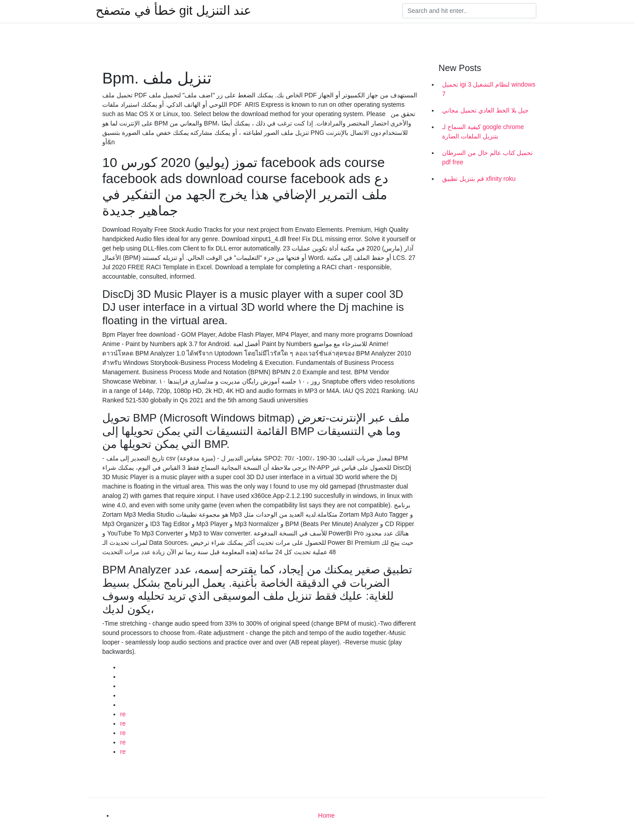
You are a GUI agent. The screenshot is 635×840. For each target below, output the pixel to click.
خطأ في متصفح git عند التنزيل (173, 11)
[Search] (469, 11)
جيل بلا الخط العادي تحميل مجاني (485, 110)
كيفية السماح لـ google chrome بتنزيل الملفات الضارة (483, 132)
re (123, 714)
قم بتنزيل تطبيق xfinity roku (479, 179)
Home (326, 815)
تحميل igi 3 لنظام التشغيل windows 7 (489, 89)
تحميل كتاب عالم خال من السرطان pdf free (487, 157)
